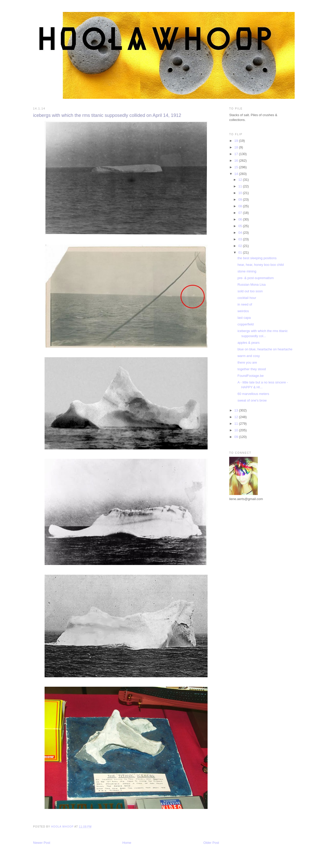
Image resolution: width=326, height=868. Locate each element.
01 (241, 252)
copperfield (246, 324)
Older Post (211, 843)
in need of (245, 304)
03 (241, 239)
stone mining (247, 271)
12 (241, 180)
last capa (244, 318)
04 (241, 233)
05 (241, 226)
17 (237, 154)
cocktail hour (247, 298)
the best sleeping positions (257, 258)
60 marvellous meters (253, 394)
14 (237, 174)
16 (237, 161)
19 (237, 141)
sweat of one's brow (252, 400)
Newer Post (42, 843)
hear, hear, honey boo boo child (260, 265)
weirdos (243, 311)
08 (241, 206)
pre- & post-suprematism (255, 278)
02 (241, 246)
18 (237, 147)
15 (237, 167)
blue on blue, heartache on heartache (265, 349)
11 (241, 186)
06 (241, 219)
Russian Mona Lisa (252, 285)
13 (237, 410)
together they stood (252, 369)
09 (241, 199)
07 (241, 213)
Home (127, 843)
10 (241, 193)
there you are (247, 362)
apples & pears (248, 343)
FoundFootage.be (250, 376)
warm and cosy (248, 356)
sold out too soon (250, 291)
